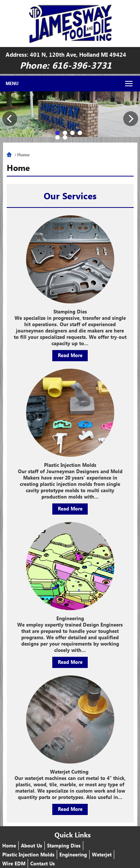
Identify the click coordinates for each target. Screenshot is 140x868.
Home (9, 155)
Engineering (73, 854)
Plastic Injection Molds (28, 854)
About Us (32, 845)
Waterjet (102, 854)
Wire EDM (14, 863)
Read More (70, 355)
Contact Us (43, 863)
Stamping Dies (64, 845)
